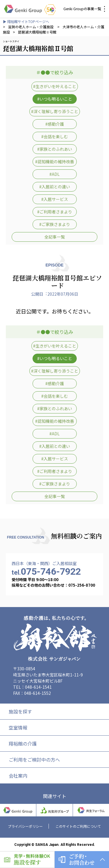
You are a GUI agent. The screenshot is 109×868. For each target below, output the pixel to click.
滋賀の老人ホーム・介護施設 (31, 27)
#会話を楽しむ (55, 136)
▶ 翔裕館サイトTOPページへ (26, 21)
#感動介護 (55, 124)
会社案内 (18, 776)
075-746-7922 (46, 571)
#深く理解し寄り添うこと (55, 111)
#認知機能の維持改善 (55, 162)
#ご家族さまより (55, 224)
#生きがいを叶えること (55, 86)
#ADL (54, 174)
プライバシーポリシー (25, 826)
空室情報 (18, 727)
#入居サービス (55, 199)
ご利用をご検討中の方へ (34, 760)
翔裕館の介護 (23, 744)
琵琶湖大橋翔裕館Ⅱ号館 (37, 32)
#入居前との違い (55, 187)
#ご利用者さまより (55, 212)
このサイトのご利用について (78, 826)
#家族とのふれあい (55, 149)
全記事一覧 (55, 237)
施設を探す (20, 711)
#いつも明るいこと (55, 99)
